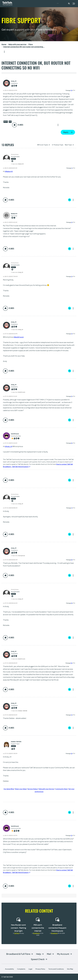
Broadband (36, 933)
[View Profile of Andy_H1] (14, 81)
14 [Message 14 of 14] (71, 90)
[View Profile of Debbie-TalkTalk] (16, 742)
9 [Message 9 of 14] (72, 603)
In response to (17, 164)
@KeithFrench (19, 337)
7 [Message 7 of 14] (72, 508)
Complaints (21, 969)
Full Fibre (17, 933)
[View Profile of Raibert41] (14, 214)
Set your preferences (42, 791)
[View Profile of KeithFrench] (16, 434)
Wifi (10, 122)
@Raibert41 (9, 171)
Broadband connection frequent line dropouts (57, 928)
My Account (63, 954)
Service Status (38, 789)
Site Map (70, 969)
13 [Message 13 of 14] (71, 835)
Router (6, 122)
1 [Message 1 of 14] (72, 168)
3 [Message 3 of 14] (72, 276)
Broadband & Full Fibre (18, 954)
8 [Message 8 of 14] (72, 560)
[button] (69, 3)
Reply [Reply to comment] (70, 200)
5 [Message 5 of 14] (72, 396)
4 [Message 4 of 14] (72, 334)
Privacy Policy (40, 969)
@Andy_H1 (9, 446)
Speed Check (38, 959)
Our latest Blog (11, 789)
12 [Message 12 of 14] (71, 753)
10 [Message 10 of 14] (71, 663)
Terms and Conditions (56, 969)
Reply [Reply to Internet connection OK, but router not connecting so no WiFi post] (66, 132)
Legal (30, 969)
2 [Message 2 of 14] (72, 222)
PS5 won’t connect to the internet (38, 928)
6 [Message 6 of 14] (72, 443)
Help (39, 954)
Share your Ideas (25, 789)
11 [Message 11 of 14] (72, 715)
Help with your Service (53, 789)
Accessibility (9, 969)
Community (61, 3)
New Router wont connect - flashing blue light (18, 928)
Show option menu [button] (3, 52)
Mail (49, 954)
